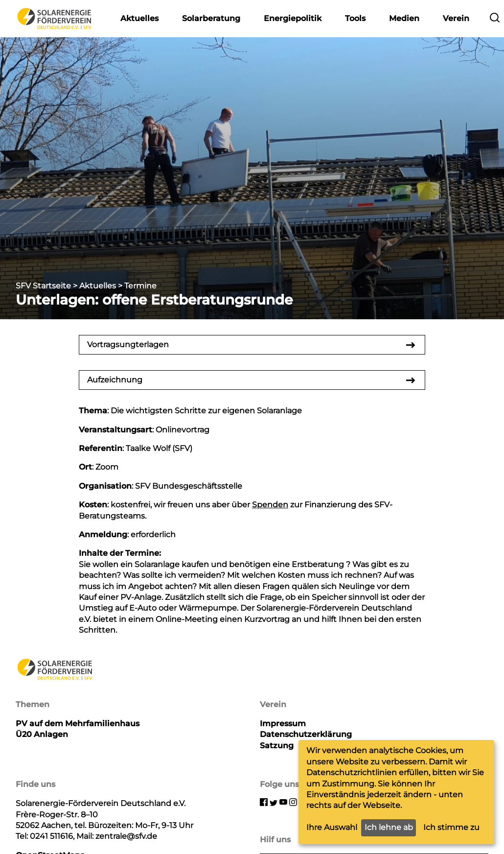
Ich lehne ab (389, 827)
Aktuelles (139, 18)
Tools (355, 18)
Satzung (277, 746)
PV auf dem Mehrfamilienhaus (78, 724)
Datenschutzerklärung (306, 734)
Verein (456, 18)
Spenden (270, 505)
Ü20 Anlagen (42, 734)
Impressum (283, 724)
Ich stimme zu (451, 827)
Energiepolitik (293, 18)
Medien (404, 18)
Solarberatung (211, 18)
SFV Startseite (43, 286)
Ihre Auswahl (332, 827)
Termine (140, 286)
